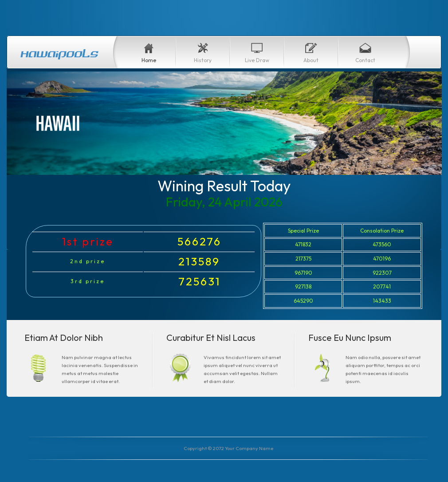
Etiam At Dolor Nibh (64, 338)
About (311, 60)
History (203, 60)
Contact (365, 60)
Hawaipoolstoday (60, 53)
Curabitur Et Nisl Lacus (211, 338)
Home (149, 60)
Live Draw (257, 60)
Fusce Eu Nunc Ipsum (350, 338)
